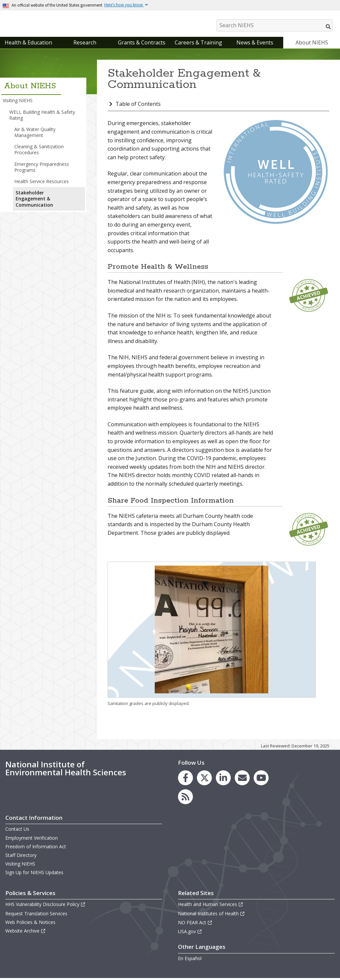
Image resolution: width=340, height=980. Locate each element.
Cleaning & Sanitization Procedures (39, 151)
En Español (190, 960)
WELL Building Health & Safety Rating (42, 116)
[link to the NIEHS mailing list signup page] (242, 779)
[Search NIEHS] (275, 25)
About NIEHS (312, 44)
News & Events (255, 44)
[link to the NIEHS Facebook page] (185, 779)
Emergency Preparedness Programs (42, 169)
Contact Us (17, 831)
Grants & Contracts (142, 44)
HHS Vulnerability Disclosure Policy (45, 906)
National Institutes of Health (212, 915)
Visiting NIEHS (18, 102)
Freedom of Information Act (36, 848)
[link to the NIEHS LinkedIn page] (223, 779)
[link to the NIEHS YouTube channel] (261, 779)
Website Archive (26, 932)
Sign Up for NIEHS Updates (34, 874)
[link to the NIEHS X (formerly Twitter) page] (204, 779)
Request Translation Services (36, 915)
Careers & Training (198, 44)
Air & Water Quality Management (35, 134)
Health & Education (28, 44)
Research (85, 44)
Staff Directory (21, 857)
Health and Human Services (211, 906)
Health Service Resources (42, 183)
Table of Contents (138, 105)
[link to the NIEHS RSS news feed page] (185, 798)
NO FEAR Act (195, 924)
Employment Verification (32, 840)
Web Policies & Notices (30, 924)
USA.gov (190, 933)
